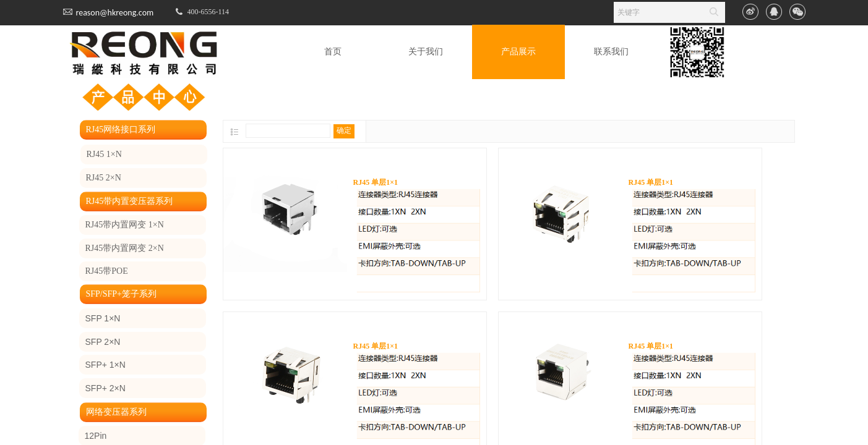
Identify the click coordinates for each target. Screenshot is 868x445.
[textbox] (658, 12)
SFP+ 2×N (105, 388)
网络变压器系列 (116, 412)
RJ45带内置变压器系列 (130, 201)
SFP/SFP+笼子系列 (122, 294)
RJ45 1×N (104, 154)
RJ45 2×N (104, 178)
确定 (344, 130)
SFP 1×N (103, 318)
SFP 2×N (103, 342)
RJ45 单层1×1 (376, 182)
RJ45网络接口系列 (121, 129)
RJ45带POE (107, 271)
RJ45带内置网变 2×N (125, 248)
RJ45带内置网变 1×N (125, 225)
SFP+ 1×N (105, 365)
